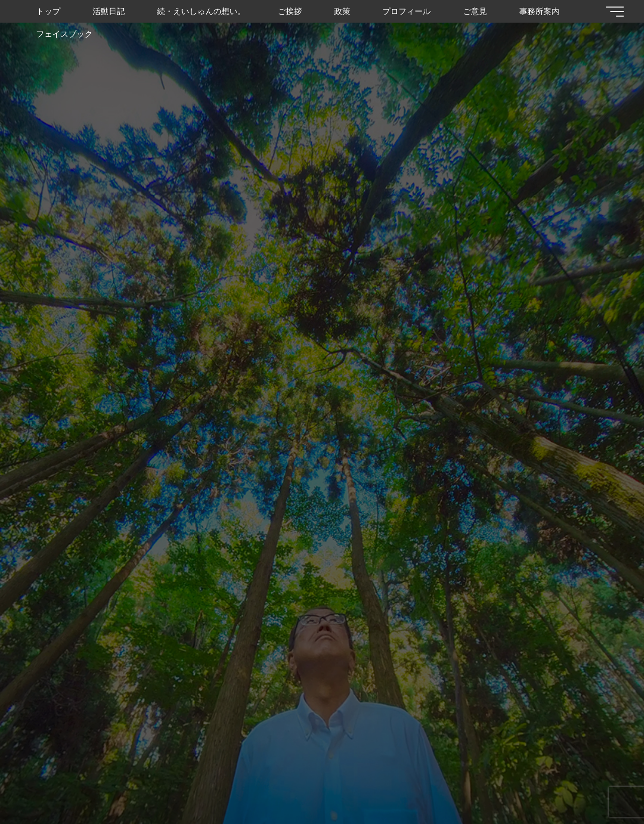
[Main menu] (615, 12)
